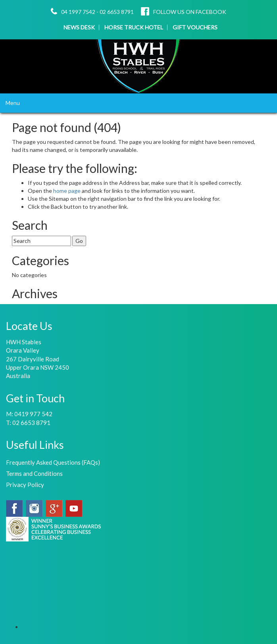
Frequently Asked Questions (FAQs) (53, 462)
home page (67, 191)
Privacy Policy (25, 485)
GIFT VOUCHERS (195, 27)
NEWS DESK (79, 27)
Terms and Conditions (34, 473)
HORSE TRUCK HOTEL (134, 27)
